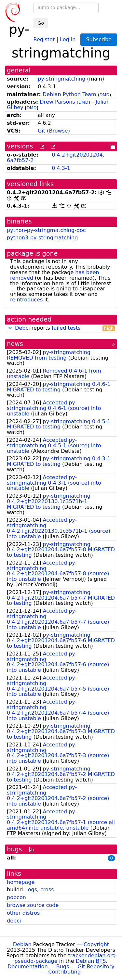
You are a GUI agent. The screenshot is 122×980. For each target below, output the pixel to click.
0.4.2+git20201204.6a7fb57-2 (56, 158)
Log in (68, 39)
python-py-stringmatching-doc (46, 230)
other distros (23, 913)
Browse (58, 131)
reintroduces (26, 300)
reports (61, 328)
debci (14, 921)
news (15, 344)
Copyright (96, 944)
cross (47, 890)
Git (41, 131)
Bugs (63, 967)
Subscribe (99, 39)
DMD (105, 95)
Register (44, 39)
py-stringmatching (61, 79)
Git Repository (96, 967)
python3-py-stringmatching (42, 238)
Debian (22, 944)
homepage (21, 882)
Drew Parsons (57, 102)
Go (41, 23)
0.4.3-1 (61, 168)
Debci (22, 328)
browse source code (33, 905)
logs (32, 890)
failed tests (66, 328)
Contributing (64, 972)
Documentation (27, 967)
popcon (16, 897)
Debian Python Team (69, 94)
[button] (10, 328)
